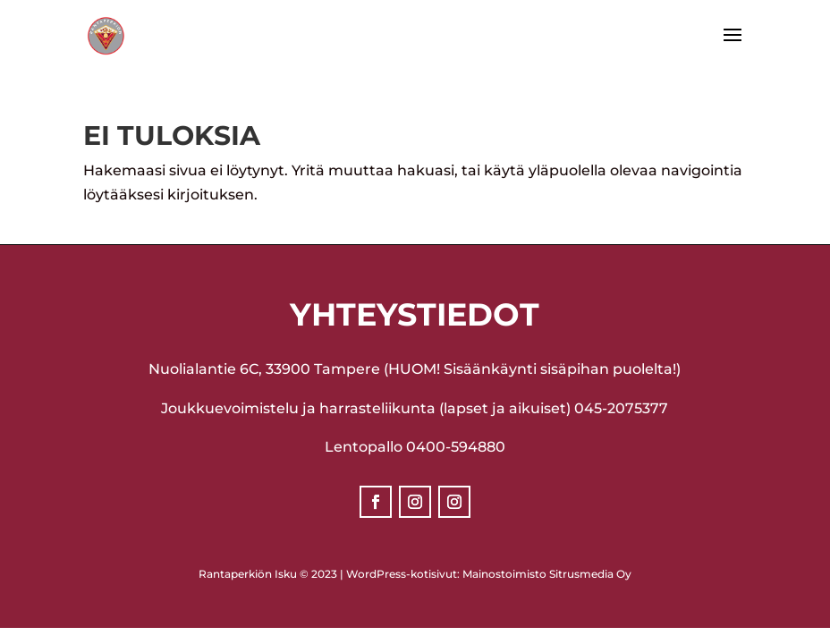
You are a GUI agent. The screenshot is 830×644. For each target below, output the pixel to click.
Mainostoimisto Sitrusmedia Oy (547, 574)
